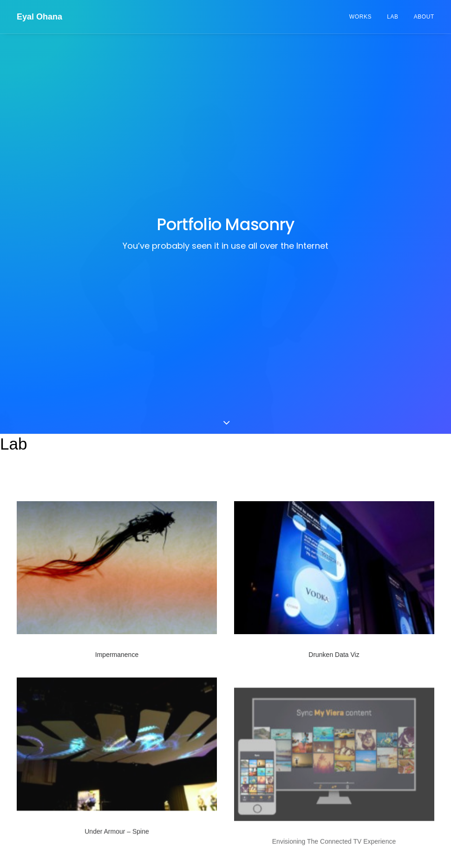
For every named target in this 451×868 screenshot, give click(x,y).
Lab (392, 17)
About (424, 17)
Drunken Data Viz (334, 428)
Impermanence (117, 427)
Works (360, 17)
